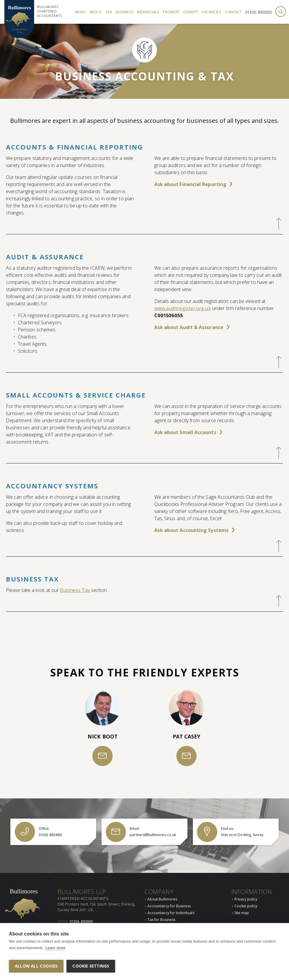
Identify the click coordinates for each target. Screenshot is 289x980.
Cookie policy (246, 898)
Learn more (55, 950)
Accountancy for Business (169, 898)
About (96, 12)
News (80, 12)
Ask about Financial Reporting (190, 184)
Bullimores (24, 884)
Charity (190, 12)
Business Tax (75, 590)
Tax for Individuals (163, 919)
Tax (109, 12)
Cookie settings (91, 966)
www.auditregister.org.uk (183, 308)
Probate (171, 12)
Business (125, 12)
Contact (233, 12)
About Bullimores (162, 891)
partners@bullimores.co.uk (93, 920)
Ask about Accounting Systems (191, 530)
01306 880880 (259, 12)
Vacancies (211, 12)
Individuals (148, 12)
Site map (242, 905)
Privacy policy (246, 891)
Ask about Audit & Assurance (189, 327)
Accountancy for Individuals (171, 905)
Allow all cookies (36, 966)
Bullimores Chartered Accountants (50, 11)
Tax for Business (161, 912)
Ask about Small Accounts (185, 432)
